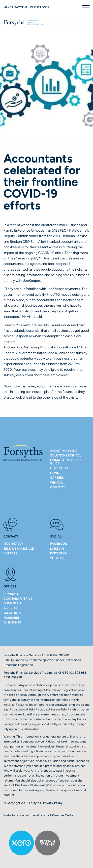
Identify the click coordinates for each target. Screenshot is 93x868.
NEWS (54, 473)
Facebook (59, 544)
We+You (57, 482)
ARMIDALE (11, 594)
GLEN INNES (12, 622)
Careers (57, 477)
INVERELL (11, 608)
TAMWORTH (12, 613)
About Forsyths (64, 451)
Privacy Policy (53, 803)
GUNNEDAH (12, 603)
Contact (57, 487)
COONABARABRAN (18, 599)
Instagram (59, 553)
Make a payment (15, 7)
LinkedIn (57, 549)
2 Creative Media (61, 815)
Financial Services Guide (66, 462)
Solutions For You (66, 455)
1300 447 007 (13, 544)
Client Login (39, 7)
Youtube (57, 558)
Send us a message (19, 549)
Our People (59, 468)
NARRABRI (11, 618)
